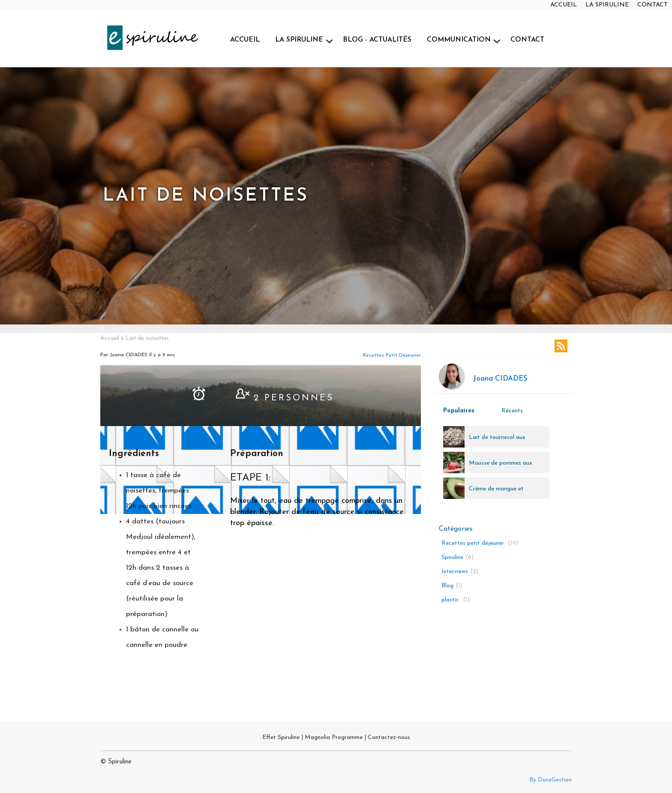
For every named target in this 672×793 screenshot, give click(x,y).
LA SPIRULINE (607, 5)
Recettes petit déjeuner (392, 355)
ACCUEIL (564, 5)
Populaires (459, 411)
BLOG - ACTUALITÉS (377, 40)
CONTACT (652, 5)
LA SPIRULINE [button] (299, 40)
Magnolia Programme (334, 737)
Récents (512, 411)
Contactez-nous (389, 737)
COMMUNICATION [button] (459, 40)
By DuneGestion (550, 780)
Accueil (110, 338)
